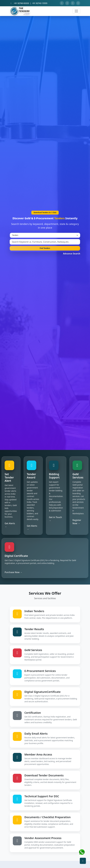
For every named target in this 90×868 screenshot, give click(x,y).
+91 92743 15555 (40, 3)
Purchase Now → (13, 572)
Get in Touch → (55, 519)
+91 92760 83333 (21, 3)
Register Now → (77, 522)
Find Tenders (45, 248)
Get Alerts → (10, 525)
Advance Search (72, 254)
